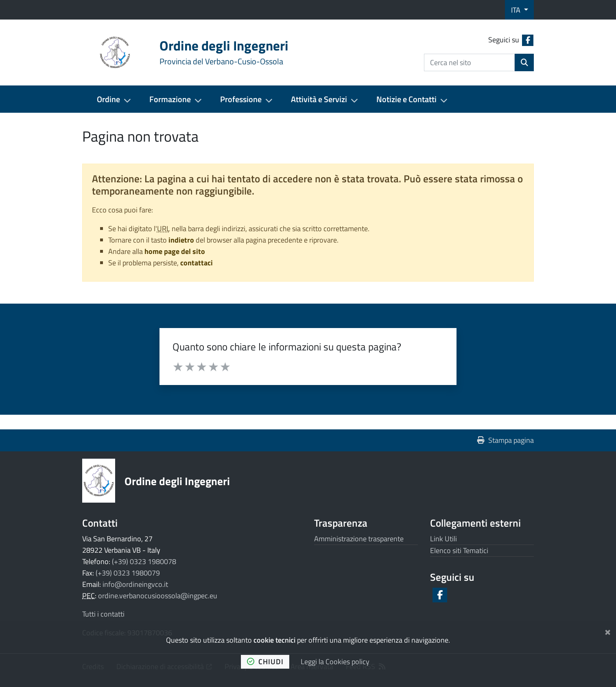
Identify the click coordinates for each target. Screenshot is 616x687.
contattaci (197, 263)
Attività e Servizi (319, 99)
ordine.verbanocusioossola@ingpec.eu (158, 596)
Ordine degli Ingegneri (177, 481)
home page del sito (175, 251)
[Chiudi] (608, 631)
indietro (181, 240)
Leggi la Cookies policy (335, 662)
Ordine (108, 99)
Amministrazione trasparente (359, 539)
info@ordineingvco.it (135, 584)
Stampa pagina (506, 440)
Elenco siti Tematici (459, 550)
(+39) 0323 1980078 (144, 561)
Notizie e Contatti (406, 99)
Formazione (170, 99)
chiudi (265, 662)
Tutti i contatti (103, 614)
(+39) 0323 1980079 (128, 573)
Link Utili (443, 539)
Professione (241, 99)
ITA (517, 10)
